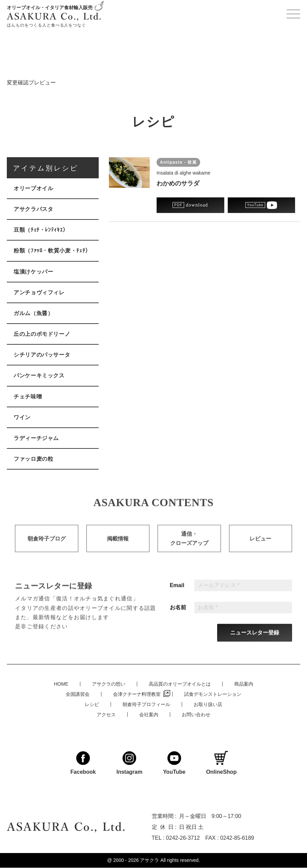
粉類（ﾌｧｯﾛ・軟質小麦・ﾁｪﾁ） (52, 251)
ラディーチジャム (36, 438)
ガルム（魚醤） (33, 313)
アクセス (106, 714)
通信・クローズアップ (189, 545)
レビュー (260, 545)
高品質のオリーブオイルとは (180, 684)
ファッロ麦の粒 (33, 459)
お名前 (178, 614)
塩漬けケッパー (33, 272)
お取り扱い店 (208, 704)
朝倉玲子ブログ (47, 545)
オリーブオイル (33, 188)
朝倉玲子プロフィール (146, 704)
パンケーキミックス (39, 375)
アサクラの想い (109, 684)
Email (177, 592)
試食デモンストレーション (213, 694)
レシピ (92, 704)
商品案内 (244, 684)
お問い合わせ (196, 714)
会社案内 (149, 714)
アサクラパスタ (33, 209)
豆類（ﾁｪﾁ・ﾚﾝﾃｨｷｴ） (41, 230)
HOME (61, 684)
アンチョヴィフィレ (39, 292)
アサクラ (149, 860)
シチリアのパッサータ (42, 355)
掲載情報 (118, 545)
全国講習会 (78, 694)
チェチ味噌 (28, 397)
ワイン (22, 417)
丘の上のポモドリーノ (42, 334)
